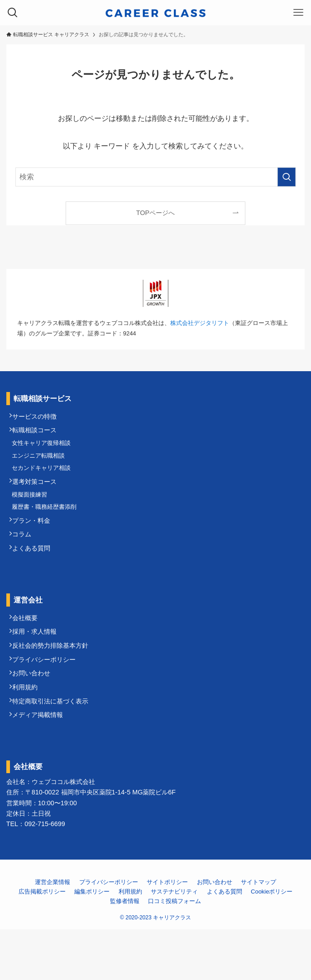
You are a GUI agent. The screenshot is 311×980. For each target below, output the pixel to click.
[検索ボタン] (13, 13)
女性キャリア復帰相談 (44, 450)
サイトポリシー (167, 933)
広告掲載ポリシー (42, 942)
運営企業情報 (53, 933)
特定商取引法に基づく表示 (54, 748)
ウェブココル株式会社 (63, 832)
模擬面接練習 (33, 512)
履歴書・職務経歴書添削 (47, 527)
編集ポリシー (92, 942)
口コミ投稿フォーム (175, 952)
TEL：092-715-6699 (36, 874)
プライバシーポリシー (48, 698)
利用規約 (29, 731)
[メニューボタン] (298, 13)
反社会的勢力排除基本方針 (54, 681)
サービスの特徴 (38, 418)
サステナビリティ (174, 942)
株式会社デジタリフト (200, 323)
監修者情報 (125, 952)
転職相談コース (38, 435)
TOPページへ (155, 213)
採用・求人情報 (38, 665)
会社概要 (29, 648)
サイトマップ (258, 933)
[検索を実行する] (287, 177)
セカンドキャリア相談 (44, 480)
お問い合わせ (35, 715)
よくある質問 (35, 576)
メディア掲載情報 (41, 765)
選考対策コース (38, 496)
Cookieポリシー (272, 942)
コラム (25, 559)
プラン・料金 (35, 543)
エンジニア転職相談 (41, 465)
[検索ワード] (155, 177)
